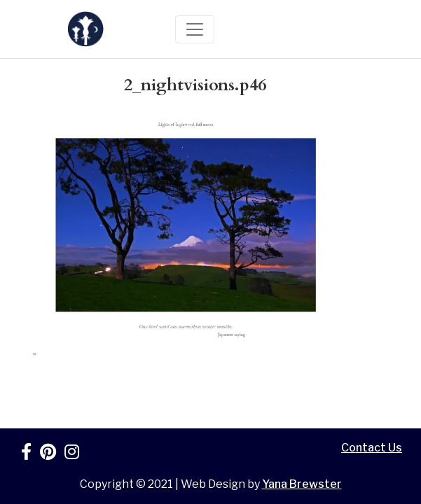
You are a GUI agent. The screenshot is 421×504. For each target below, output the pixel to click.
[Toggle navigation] (195, 29)
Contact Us (372, 448)
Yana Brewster (302, 484)
